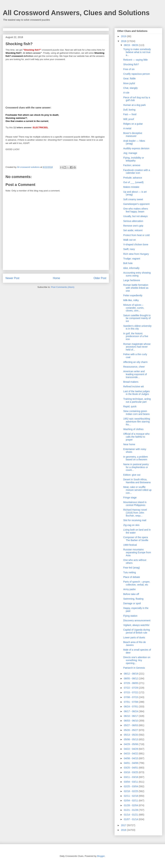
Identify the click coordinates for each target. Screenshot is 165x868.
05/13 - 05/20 (131, 735)
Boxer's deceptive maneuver (133, 135)
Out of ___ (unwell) (133, 182)
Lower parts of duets (134, 637)
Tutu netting (130, 572)
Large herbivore (132, 280)
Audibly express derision (136, 148)
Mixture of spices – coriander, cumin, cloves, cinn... (134, 308)
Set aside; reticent (133, 230)
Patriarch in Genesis (134, 668)
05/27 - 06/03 (131, 725)
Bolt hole (128, 263)
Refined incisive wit (133, 386)
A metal (127, 128)
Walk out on (130, 240)
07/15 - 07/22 (131, 692)
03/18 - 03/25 (131, 772)
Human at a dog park (134, 105)
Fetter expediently (133, 295)
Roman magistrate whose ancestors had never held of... (137, 347)
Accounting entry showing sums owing (137, 274)
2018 (124, 41)
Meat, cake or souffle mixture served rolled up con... (137, 490)
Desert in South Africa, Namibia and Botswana (137, 481)
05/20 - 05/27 (131, 730)
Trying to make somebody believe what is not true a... (137, 52)
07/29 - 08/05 (131, 683)
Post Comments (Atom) (63, 287)
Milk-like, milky (131, 300)
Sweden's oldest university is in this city (137, 327)
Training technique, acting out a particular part (137, 400)
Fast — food (130, 114)
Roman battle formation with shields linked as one (136, 288)
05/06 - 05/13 (131, 739)
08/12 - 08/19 (131, 674)
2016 (124, 830)
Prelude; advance (133, 178)
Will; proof (129, 119)
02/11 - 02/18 (131, 796)
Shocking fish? (131, 64)
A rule (126, 93)
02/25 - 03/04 (131, 786)
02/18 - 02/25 (131, 791)
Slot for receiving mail (135, 520)
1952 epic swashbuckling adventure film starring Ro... (137, 422)
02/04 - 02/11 (131, 801)
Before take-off (131, 594)
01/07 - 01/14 (131, 819)
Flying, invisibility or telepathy (134, 159)
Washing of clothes (133, 429)
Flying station (130, 616)
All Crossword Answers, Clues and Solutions (76, 13)
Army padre (129, 589)
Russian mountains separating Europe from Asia (137, 552)
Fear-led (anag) (132, 568)
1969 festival (130, 545)
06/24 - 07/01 (131, 707)
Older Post (100, 278)
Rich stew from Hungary (136, 254)
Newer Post (12, 278)
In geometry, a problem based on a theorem (136, 458)
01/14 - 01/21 (131, 815)
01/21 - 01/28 (131, 810)
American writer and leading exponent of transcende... (135, 374)
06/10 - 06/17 (131, 716)
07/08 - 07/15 (131, 697)
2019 (124, 36)
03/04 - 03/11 (131, 782)
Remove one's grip (133, 226)
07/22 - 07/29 (131, 688)
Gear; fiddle (129, 79)
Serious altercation (133, 221)
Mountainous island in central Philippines (135, 504)
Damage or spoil (132, 603)
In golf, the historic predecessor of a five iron (136, 336)
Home (57, 278)
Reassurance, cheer (134, 367)
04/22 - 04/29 (131, 749)
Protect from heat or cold (136, 235)
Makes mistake (131, 187)
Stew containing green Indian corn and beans (136, 413)
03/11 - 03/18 (131, 777)
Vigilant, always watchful (136, 625)
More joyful (129, 83)
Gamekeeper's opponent (136, 204)
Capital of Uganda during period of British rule (137, 631)
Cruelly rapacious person (137, 74)
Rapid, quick (130, 406)
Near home (129, 444)
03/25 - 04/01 (131, 768)
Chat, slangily (130, 88)
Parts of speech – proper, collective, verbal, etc (137, 583)
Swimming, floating (133, 599)
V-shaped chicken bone (136, 244)
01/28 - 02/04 (131, 805)
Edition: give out (132, 475)
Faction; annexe (132, 165)
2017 (124, 825)
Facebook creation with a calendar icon (137, 172)
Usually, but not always (135, 216)
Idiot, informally (131, 268)
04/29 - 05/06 (131, 744)
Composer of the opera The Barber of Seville (136, 539)
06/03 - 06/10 (131, 721)
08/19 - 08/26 (131, 45)
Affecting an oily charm (135, 362)
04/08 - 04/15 (131, 758)
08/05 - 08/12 (131, 678)
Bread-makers (131, 382)
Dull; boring (129, 110)
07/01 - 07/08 (131, 702)
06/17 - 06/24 (131, 711)
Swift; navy (129, 249)
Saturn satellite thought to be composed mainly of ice (137, 318)
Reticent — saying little (135, 60)
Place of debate (132, 577)
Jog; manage (130, 153)
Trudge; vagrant (132, 259)
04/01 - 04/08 (131, 763)
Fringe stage (130, 498)
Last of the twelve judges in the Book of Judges (136, 393)
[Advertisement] (56, 81)
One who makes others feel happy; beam (136, 210)
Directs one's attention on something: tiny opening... (137, 660)
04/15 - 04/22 (131, 754)
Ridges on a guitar (133, 124)
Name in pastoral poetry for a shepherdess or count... (136, 467)
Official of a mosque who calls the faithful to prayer (136, 437)
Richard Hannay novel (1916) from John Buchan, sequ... (135, 513)
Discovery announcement (137, 620)
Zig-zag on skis (131, 525)
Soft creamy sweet (133, 199)
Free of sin (129, 69)
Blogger (101, 856)
